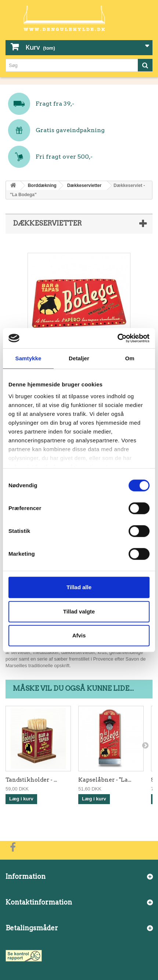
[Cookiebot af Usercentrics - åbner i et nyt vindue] (117, 338)
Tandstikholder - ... (31, 780)
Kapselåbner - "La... (105, 780)
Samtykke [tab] (28, 358)
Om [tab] (130, 358)
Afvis (79, 635)
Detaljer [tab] (79, 358)
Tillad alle (79, 587)
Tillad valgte (79, 611)
